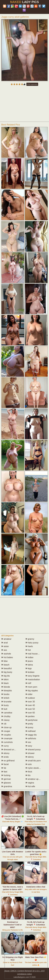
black (5, 683)
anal (5, 643)
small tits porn (33, 761)
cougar (6, 731)
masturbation (33, 680)
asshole (6, 654)
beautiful (6, 668)
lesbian (30, 672)
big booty (7, 672)
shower (30, 753)
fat (4, 768)
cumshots (7, 742)
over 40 (30, 705)
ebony (5, 753)
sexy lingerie (32, 676)
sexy (29, 746)
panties (30, 716)
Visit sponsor (32, 84)
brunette (6, 702)
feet (4, 772)
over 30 (30, 702)
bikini (5, 680)
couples (6, 735)
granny (30, 639)
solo (29, 764)
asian (5, 646)
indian (29, 657)
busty (5, 705)
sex (28, 742)
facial (5, 764)
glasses (6, 783)
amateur (6, 639)
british (5, 698)
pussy (29, 727)
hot (28, 650)
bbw (4, 661)
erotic (5, 757)
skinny (30, 757)
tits (28, 775)
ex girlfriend (8, 761)
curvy (5, 746)
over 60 (30, 713)
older (29, 694)
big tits (6, 676)
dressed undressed (11, 750)
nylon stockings (34, 768)
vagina (30, 783)
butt (4, 709)
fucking (6, 775)
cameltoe (7, 713)
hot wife (30, 786)
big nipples (32, 691)
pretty (29, 724)
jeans (29, 661)
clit (4, 724)
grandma (7, 786)
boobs (5, 694)
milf (28, 683)
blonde (6, 687)
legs (29, 668)
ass (4, 650)
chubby (6, 716)
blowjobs (7, 691)
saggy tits (31, 735)
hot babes (7, 657)
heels (29, 646)
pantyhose (31, 720)
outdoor (30, 698)
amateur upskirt (34, 779)
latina (29, 665)
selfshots (31, 738)
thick (29, 772)
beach (5, 665)
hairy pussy (32, 643)
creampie (7, 738)
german (6, 779)
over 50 (30, 709)
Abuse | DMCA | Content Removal (18, 971)
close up (6, 727)
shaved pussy (33, 750)
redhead (31, 731)
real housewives (34, 654)
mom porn (31, 687)
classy (5, 720)
